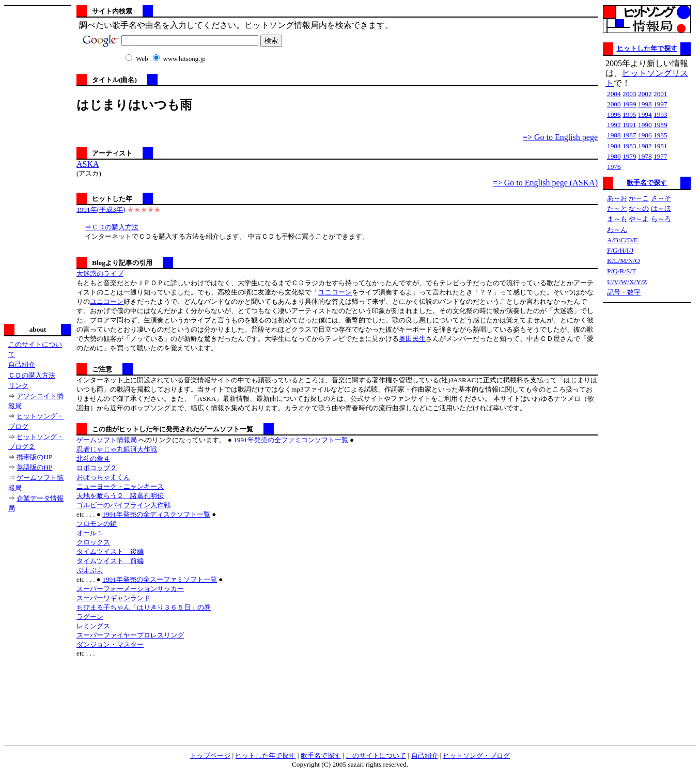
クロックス (93, 542)
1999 (629, 104)
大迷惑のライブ (100, 274)
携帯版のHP (34, 457)
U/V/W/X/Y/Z (627, 282)
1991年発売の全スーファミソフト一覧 (160, 579)
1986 (645, 135)
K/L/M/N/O (624, 261)
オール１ (90, 533)
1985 (660, 135)
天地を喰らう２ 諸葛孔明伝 (120, 496)
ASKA (88, 164)
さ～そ (661, 198)
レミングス (93, 626)
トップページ (210, 756)
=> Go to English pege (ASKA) (545, 183)
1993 (660, 114)
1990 (645, 125)
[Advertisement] (38, 164)
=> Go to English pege (560, 137)
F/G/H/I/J (620, 250)
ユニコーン (335, 292)
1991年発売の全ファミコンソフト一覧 (291, 440)
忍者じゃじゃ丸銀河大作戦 (117, 449)
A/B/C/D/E (623, 240)
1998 (645, 104)
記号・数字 (624, 292)
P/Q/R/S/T (621, 271)
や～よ (639, 219)
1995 (629, 114)
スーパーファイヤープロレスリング (130, 635)
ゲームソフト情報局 (107, 440)
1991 (629, 125)
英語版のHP (34, 467)
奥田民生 (412, 339)
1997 (660, 104)
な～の (639, 208)
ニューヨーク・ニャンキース (120, 486)
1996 (614, 114)
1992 (614, 125)
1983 (629, 146)
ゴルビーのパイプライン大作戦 (123, 505)
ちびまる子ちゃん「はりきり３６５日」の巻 (144, 607)
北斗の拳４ (93, 458)
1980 (614, 156)
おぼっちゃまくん (103, 477)
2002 (645, 94)
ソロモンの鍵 (97, 524)
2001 (660, 94)
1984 (614, 146)
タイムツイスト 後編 (110, 551)
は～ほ (661, 208)
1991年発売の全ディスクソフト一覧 (156, 514)
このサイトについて (376, 756)
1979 (629, 156)
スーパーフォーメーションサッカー (130, 589)
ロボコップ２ (97, 468)
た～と (617, 208)
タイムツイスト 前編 (110, 561)
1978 (645, 156)
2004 (614, 94)
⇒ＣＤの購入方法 (112, 227)
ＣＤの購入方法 (32, 375)
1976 (614, 167)
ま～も (617, 219)
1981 (660, 146)
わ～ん (617, 230)
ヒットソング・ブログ (476, 756)
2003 (629, 94)
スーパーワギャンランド (113, 598)
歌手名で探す (647, 183)
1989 (660, 125)
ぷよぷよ (90, 570)
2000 (614, 104)
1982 (645, 146)
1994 (645, 114)
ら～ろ (661, 219)
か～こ (639, 198)
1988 (614, 135)
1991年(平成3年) (101, 209)
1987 (629, 135)
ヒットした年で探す (647, 48)
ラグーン (90, 617)
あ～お (617, 198)
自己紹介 (22, 364)
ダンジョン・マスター (110, 644)
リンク (18, 386)
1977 (660, 156)
